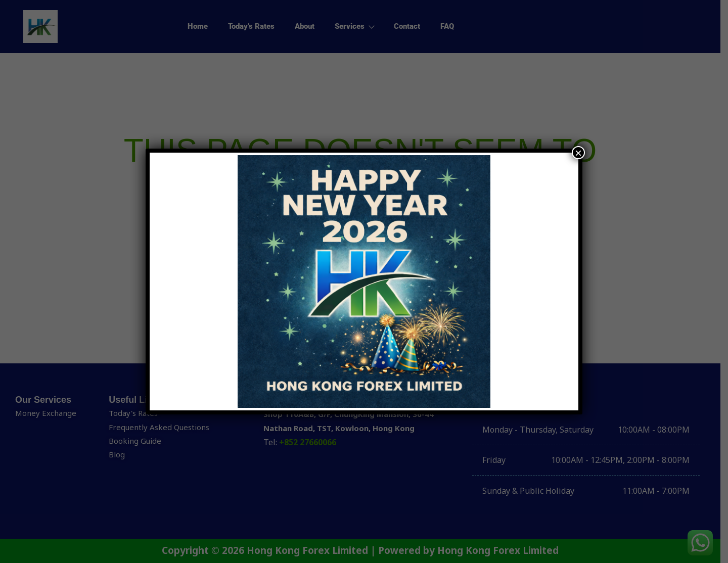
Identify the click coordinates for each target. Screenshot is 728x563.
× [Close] (578, 153)
